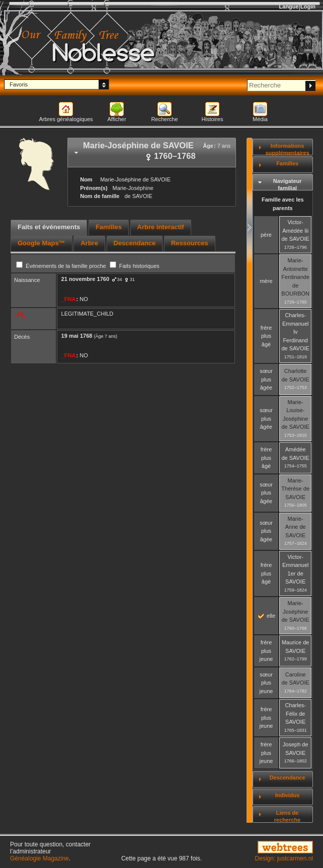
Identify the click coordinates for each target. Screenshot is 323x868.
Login (308, 7)
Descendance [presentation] (135, 243)
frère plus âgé (266, 336)
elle (267, 616)
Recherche (164, 119)
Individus (287, 795)
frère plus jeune (266, 651)
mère (266, 281)
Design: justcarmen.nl (284, 858)
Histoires (213, 119)
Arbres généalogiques (66, 119)
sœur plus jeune (266, 683)
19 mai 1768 (77, 336)
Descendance (288, 778)
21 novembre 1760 (85, 279)
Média (260, 119)
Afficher (116, 119)
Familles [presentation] (109, 227)
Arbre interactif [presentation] (161, 227)
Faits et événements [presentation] (49, 227)
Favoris (19, 84)
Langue (289, 7)
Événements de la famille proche (62, 266)
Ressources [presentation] (190, 243)
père (266, 235)
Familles (287, 163)
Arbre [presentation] (89, 243)
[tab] (152, 153)
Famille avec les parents (283, 204)
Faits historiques (135, 266)
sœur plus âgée (266, 379)
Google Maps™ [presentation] (42, 243)
